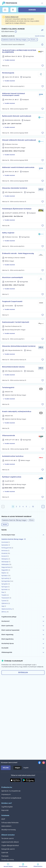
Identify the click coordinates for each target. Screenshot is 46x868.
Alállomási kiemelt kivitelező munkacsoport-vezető (13, 94)
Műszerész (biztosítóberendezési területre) (19, 346)
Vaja (4, 606)
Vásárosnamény (8, 609)
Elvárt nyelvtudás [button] (23, 626)
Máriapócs (6, 559)
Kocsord (5, 556)
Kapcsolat (5, 810)
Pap (4, 592)
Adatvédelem (6, 826)
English (26, 768)
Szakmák (5, 853)
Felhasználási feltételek (10, 823)
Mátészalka (6, 564)
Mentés (5, 524)
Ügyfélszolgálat (7, 807)
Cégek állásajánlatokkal (10, 846)
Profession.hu (11, 3)
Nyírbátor (6, 576)
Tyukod (5, 601)
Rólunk (6, 768)
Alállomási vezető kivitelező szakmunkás (18, 167)
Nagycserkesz (7, 567)
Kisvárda (6, 553)
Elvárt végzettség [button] (23, 635)
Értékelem (23, 673)
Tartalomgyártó (8, 388)
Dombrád (6, 542)
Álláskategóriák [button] (23, 652)
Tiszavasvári (6, 598)
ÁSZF (3, 819)
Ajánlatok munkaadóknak (11, 791)
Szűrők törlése (40, 36)
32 (33, 507)
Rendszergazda (8, 73)
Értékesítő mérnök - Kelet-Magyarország (18, 253)
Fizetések (5, 856)
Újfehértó (6, 603)
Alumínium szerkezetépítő (12, 277)
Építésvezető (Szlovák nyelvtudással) (17, 116)
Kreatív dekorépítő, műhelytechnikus (17, 412)
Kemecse (5, 551)
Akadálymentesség (9, 830)
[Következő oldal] (43, 507)
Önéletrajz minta (8, 860)
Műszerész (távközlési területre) (15, 188)
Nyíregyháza (7, 581)
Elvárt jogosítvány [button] (23, 639)
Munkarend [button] (23, 621)
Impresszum (6, 794)
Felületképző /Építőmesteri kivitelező (17, 209)
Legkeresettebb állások (10, 842)
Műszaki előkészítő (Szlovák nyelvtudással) (19, 140)
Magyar (18, 768)
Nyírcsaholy (6, 578)
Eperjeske (6, 545)
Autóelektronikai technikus (13, 456)
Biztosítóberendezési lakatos (13, 367)
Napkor (5, 573)
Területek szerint (8, 838)
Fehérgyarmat (7, 548)
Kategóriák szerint (8, 849)
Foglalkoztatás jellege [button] (23, 617)
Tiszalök (5, 595)
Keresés (32, 10)
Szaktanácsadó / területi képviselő (16, 322)
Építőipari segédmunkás (12, 477)
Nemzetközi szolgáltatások (11, 798)
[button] (15, 40)
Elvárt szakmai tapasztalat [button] (23, 630)
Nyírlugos (5, 587)
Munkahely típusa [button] (23, 644)
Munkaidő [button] (23, 648)
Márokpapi (6, 562)
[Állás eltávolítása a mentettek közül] (43, 66)
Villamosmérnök (9, 436)
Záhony (5, 612)
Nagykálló (6, 570)
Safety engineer (8, 233)
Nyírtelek (6, 589)
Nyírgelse (6, 584)
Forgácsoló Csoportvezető (12, 301)
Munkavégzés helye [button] (23, 535)
